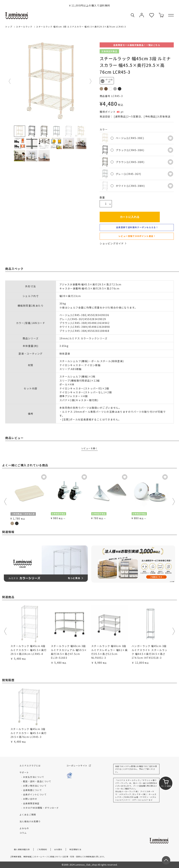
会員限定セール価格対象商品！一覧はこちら (137, 45)
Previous (10, 81)
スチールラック (24, 27)
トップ (9, 27)
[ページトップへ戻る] (166, 860)
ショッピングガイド (113, 243)
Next (91, 81)
